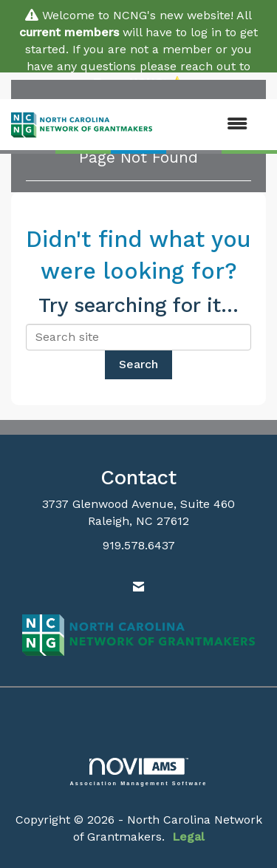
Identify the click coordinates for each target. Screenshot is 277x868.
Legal (188, 837)
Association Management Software (139, 772)
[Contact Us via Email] (138, 587)
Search (138, 364)
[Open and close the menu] (207, 125)
